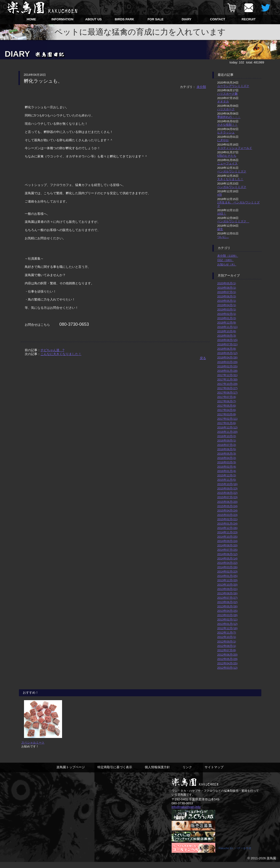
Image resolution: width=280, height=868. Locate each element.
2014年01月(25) (227, 576)
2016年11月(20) (227, 432)
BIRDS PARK (125, 19)
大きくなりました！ (230, 179)
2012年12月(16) (227, 628)
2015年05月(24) (227, 506)
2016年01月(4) (227, 471)
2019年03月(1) (227, 309)
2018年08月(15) (227, 340)
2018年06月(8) (227, 349)
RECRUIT (249, 19)
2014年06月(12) (227, 554)
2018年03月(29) (227, 362)
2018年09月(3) (227, 336)
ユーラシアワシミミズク (233, 86)
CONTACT (218, 19)
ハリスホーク (226, 109)
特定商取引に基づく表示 (115, 773)
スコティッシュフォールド (235, 148)
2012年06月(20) (227, 655)
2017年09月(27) (227, 388)
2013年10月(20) (227, 585)
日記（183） (225, 260)
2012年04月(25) (227, 663)
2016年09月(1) (227, 440)
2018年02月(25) (227, 366)
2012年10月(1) (227, 637)
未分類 (201, 87)
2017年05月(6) (227, 406)
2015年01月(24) (227, 523)
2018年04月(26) (227, 357)
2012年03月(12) (227, 668)
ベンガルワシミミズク (232, 171)
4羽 (220, 195)
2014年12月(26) (227, 528)
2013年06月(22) (227, 602)
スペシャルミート (33, 748)
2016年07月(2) (227, 445)
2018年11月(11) (227, 327)
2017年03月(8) (227, 414)
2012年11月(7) (227, 632)
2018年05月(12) (227, 353)
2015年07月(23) (227, 497)
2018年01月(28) (227, 371)
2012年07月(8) (227, 650)
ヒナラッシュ (226, 132)
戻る (203, 358)
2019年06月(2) (227, 296)
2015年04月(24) (227, 510)
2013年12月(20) (227, 580)
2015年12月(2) (227, 475)
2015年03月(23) (227, 515)
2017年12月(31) (227, 375)
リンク (187, 773)
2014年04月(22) (227, 563)
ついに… (223, 237)
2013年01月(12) (227, 624)
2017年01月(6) (227, 423)
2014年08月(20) (227, 545)
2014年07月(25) (227, 550)
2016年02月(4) (227, 467)
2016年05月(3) (227, 453)
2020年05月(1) (227, 283)
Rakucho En (226, 854)
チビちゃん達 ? (52, 350)
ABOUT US (94, 19)
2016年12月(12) (227, 427)
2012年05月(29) (227, 659)
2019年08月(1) (227, 288)
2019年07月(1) (227, 292)
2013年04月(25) (227, 611)
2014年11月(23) (227, 532)
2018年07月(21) (227, 344)
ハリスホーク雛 (227, 94)
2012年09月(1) (227, 641)
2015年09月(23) (227, 488)
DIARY (187, 19)
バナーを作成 (243, 854)
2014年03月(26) (227, 567)
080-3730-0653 (182, 809)
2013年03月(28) (227, 615)
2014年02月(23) (227, 571)
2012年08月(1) (227, 646)
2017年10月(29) (227, 384)
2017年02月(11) (227, 419)
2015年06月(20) (227, 502)
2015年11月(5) (227, 480)
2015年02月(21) (227, 519)
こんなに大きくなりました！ (61, 354)
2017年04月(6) (227, 410)
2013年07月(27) (227, 598)
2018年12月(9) (227, 322)
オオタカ (223, 101)
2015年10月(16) (227, 484)
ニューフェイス (227, 163)
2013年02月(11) (227, 619)
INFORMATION (62, 19)
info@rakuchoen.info (186, 813)
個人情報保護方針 (157, 773)
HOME (31, 19)
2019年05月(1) (227, 301)
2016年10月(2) (227, 436)
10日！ (222, 213)
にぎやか (223, 140)
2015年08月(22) (227, 493)
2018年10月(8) (227, 331)
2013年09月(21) (227, 589)
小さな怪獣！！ (227, 125)
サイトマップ (214, 773)
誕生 (220, 229)
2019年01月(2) (227, 318)
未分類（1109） (228, 256)
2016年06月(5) (227, 449)
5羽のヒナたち (227, 156)
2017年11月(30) (227, 379)
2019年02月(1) (227, 314)
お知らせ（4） (227, 264)
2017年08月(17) (227, 392)
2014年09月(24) (227, 541)
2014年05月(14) (227, 558)
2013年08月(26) (227, 593)
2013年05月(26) (227, 606)
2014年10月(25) (227, 537)
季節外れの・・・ (229, 117)
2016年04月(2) (227, 458)
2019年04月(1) (227, 305)
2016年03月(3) (227, 462)
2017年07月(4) (227, 397)
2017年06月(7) (227, 401)
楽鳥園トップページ (71, 773)
